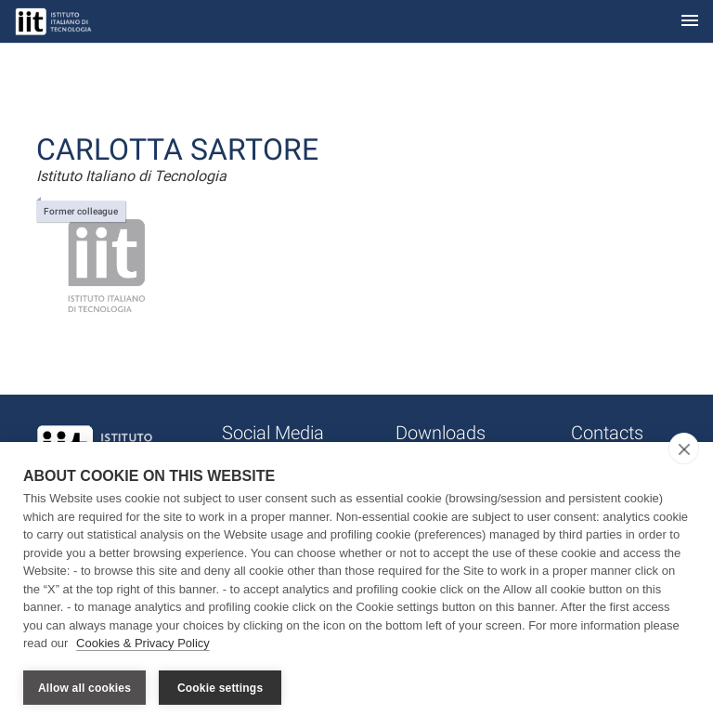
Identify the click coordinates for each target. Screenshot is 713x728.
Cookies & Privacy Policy (143, 643)
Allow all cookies (84, 688)
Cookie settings (220, 688)
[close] (684, 448)
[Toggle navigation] (690, 22)
